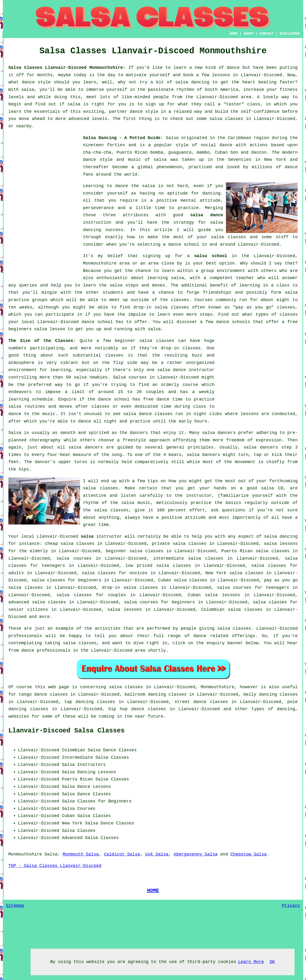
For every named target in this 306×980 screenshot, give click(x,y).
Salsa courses (130, 377)
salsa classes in (130, 687)
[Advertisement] (44, 206)
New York (72, 823)
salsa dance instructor (186, 370)
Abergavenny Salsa (196, 854)
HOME (234, 34)
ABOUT (249, 34)
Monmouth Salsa (81, 854)
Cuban (68, 816)
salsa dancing (281, 536)
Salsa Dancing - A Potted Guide (122, 138)
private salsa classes (179, 544)
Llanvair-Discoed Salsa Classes (66, 731)
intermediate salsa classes (188, 558)
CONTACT (267, 34)
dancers (139, 433)
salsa (160, 160)
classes (180, 300)
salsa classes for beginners (66, 580)
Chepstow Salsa (249, 854)
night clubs (208, 414)
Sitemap (15, 906)
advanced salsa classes (37, 602)
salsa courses (74, 558)
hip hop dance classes (137, 709)
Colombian (74, 750)
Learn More (251, 962)
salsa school (211, 256)
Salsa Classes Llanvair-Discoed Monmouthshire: (67, 68)
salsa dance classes (148, 414)
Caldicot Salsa (122, 854)
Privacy (291, 906)
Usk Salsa (157, 854)
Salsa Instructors (84, 765)
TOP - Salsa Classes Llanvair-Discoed (55, 866)
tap (68, 702)
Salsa (172, 138)
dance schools (233, 322)
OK (272, 962)
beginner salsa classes (145, 341)
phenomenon (169, 167)
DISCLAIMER (290, 34)
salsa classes (229, 237)
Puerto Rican (77, 779)
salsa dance (207, 215)
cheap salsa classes (70, 544)
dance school (184, 244)
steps (206, 314)
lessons (250, 414)
